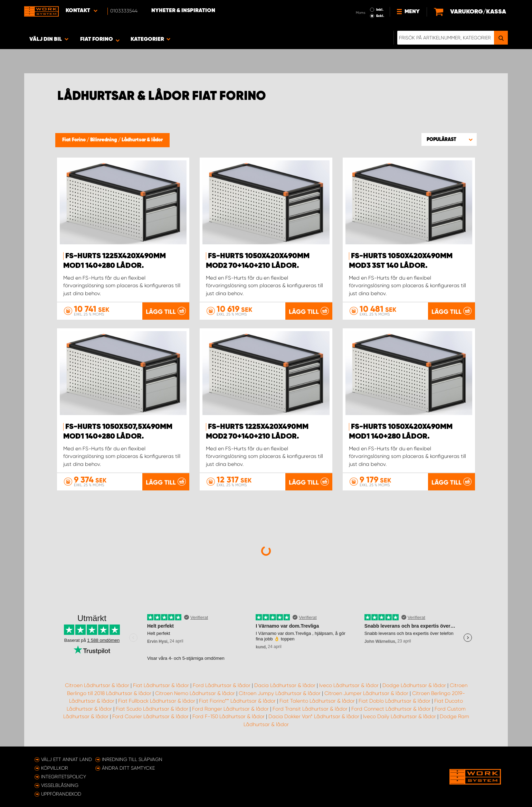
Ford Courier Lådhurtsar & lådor (150, 716)
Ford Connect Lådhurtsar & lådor (391, 709)
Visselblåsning (60, 785)
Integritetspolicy (64, 777)
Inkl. (380, 10)
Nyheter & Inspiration (183, 11)
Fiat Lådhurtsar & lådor (161, 685)
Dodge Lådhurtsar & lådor (414, 685)
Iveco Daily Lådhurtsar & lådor (400, 716)
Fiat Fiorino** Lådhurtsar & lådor (237, 701)
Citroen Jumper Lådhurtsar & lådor (366, 693)
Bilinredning (104, 140)
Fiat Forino (74, 140)
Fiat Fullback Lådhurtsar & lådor (157, 701)
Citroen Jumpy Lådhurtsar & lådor (280, 693)
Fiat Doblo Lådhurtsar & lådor (395, 701)
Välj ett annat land (66, 759)
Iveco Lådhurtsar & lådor (349, 685)
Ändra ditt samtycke (128, 768)
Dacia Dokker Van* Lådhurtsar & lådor (314, 716)
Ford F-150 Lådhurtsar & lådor (229, 716)
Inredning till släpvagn (132, 759)
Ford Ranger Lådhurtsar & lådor (230, 709)
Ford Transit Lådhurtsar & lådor (310, 709)
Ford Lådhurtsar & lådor (222, 685)
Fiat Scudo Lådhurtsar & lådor (152, 709)
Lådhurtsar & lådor (142, 140)
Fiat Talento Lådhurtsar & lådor (317, 701)
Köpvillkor (55, 768)
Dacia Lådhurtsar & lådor (285, 685)
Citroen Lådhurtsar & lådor (97, 685)
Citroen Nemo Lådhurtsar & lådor (195, 693)
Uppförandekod (61, 794)
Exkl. (380, 16)
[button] (449, 139)
